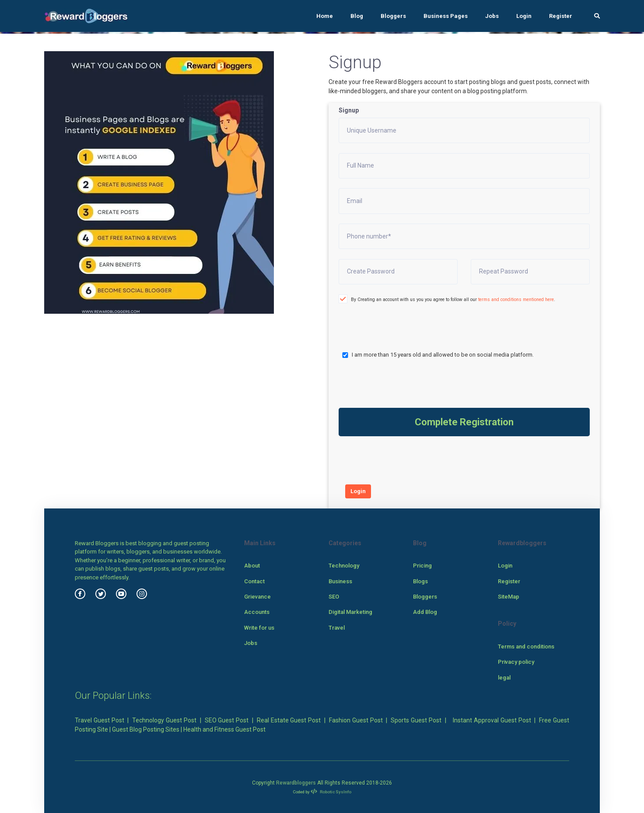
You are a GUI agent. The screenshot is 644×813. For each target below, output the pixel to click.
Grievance (257, 597)
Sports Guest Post (416, 720)
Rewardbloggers (296, 783)
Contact (254, 581)
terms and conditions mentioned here (516, 300)
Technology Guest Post (164, 720)
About (252, 566)
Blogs (420, 581)
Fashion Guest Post (356, 720)
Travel (337, 628)
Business (340, 581)
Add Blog (425, 612)
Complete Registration (464, 422)
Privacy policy (516, 662)
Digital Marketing (350, 612)
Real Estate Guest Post (289, 720)
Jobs (492, 16)
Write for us (259, 628)
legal (504, 678)
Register (561, 16)
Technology (344, 566)
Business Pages (446, 16)
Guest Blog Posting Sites (146, 729)
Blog (357, 16)
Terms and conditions (526, 647)
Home (325, 16)
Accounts (257, 612)
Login (524, 16)
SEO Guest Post (227, 720)
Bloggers (393, 16)
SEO (334, 597)
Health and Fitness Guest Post (224, 729)
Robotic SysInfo (331, 792)
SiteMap (509, 597)
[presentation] (385, 319)
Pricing (422, 566)
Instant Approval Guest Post (492, 720)
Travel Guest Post (100, 720)
